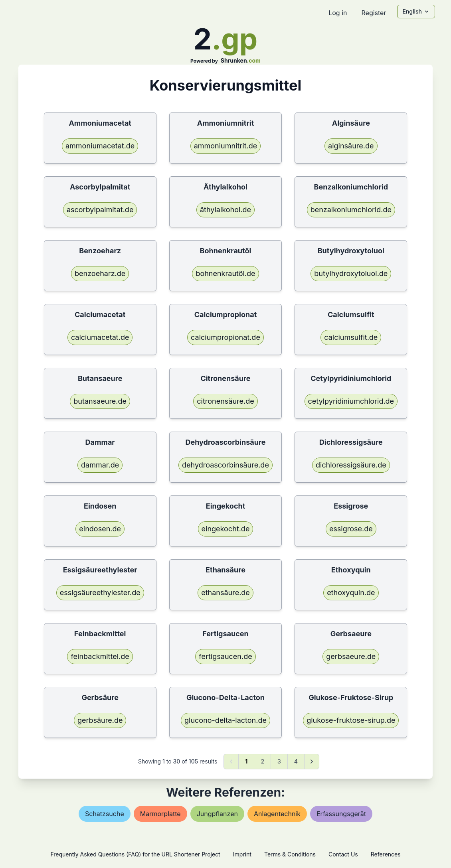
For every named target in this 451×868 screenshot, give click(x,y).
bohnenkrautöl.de (225, 273)
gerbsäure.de (100, 720)
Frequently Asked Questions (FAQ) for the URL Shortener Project (135, 854)
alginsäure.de (351, 146)
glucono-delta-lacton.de (225, 720)
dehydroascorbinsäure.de (225, 465)
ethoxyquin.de (351, 593)
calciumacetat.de (100, 337)
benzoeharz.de (100, 273)
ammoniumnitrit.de (226, 146)
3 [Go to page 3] (279, 761)
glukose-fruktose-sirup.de (351, 720)
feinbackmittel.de (100, 656)
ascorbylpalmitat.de (100, 210)
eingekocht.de (226, 529)
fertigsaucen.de (225, 656)
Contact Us (343, 854)
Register (374, 13)
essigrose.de (351, 529)
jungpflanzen (217, 814)
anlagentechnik (277, 814)
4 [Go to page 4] (296, 761)
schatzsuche (105, 814)
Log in (338, 13)
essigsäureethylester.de (100, 593)
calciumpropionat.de (225, 337)
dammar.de (100, 465)
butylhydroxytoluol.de (351, 273)
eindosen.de (100, 529)
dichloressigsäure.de (351, 465)
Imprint (242, 854)
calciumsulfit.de (351, 337)
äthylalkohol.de (225, 210)
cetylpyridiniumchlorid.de (351, 401)
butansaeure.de (100, 401)
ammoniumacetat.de (100, 146)
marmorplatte (160, 814)
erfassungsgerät (341, 814)
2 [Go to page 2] (262, 761)
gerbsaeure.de (351, 656)
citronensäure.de (225, 401)
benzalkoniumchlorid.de (351, 210)
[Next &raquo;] (312, 761)
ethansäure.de (225, 593)
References (386, 854)
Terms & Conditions (290, 854)
